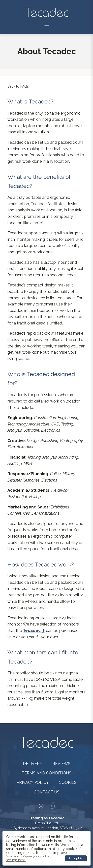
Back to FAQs (18, 86)
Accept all (76, 858)
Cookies (68, 782)
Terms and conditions (46, 773)
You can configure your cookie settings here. (28, 858)
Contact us (47, 792)
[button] (47, 25)
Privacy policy (33, 782)
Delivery (33, 764)
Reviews (61, 764)
